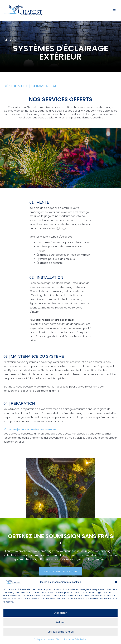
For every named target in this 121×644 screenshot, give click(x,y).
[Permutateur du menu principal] (114, 11)
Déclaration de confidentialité (71, 639)
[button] (116, 582)
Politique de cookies (44, 639)
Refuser (60, 622)
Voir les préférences (60, 632)
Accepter (61, 613)
